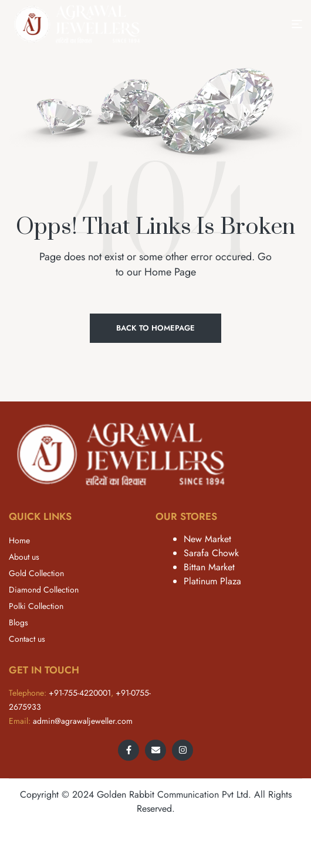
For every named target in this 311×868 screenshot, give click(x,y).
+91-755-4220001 (80, 693)
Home (19, 540)
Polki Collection (36, 606)
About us (24, 557)
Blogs (18, 622)
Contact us (27, 639)
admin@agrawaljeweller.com (83, 721)
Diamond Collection (44, 590)
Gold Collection (36, 573)
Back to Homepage (155, 328)
